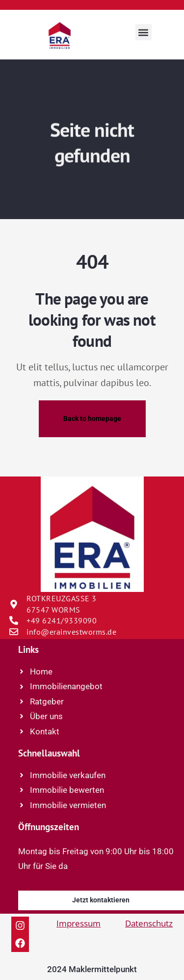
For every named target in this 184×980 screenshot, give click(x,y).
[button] (144, 32)
